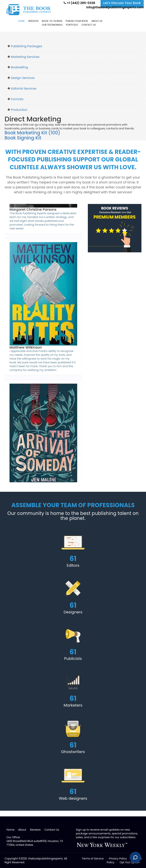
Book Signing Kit (23, 138)
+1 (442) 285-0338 (79, 3)
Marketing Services (25, 57)
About (22, 830)
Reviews (35, 830)
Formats (17, 99)
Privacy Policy (118, 859)
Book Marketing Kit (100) (32, 133)
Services (33, 21)
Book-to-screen (52, 21)
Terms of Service (93, 859)
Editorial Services (24, 89)
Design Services (23, 78)
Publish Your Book (77, 21)
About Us (97, 21)
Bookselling (19, 67)
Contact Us (52, 830)
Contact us (89, 25)
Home (21, 21)
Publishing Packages (26, 46)
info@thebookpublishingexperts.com (115, 7)
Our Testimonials (52, 25)
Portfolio (72, 25)
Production (19, 110)
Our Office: (13, 837)
